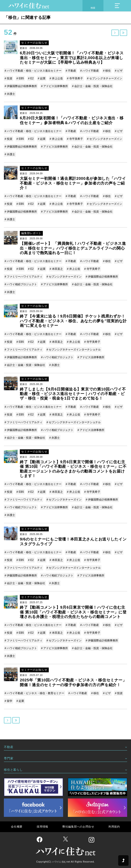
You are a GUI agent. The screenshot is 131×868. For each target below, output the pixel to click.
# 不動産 (71, 71)
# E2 (31, 78)
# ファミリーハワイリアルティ (23, 277)
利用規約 (114, 827)
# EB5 (20, 78)
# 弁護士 (10, 94)
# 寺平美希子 (92, 269)
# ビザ (119, 71)
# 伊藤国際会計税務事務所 (21, 86)
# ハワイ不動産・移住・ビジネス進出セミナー (33, 71)
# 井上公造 (56, 78)
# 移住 (107, 71)
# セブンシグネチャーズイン (105, 78)
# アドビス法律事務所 (54, 86)
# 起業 (42, 78)
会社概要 (17, 827)
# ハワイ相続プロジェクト (21, 284)
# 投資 (8, 78)
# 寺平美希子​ (75, 78)
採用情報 (42, 827)
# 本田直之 (56, 269)
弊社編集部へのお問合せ (78, 827)
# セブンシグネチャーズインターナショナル (74, 350)
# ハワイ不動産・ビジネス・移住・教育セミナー (34, 693)
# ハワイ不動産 (90, 71)
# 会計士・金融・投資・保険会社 (92, 86)
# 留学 (8, 701)
